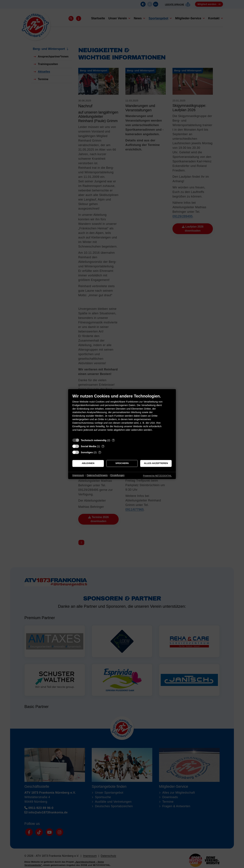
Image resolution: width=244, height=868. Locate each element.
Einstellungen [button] (117, 475)
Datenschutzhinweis (97, 475)
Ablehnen (88, 463)
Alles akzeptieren (156, 463)
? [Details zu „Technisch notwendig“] (113, 440)
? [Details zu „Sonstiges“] (100, 452)
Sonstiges (87, 452)
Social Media (88, 446)
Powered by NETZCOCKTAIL (157, 476)
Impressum (78, 475)
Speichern (122, 463)
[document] (122, 415)
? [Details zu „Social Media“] (103, 446)
